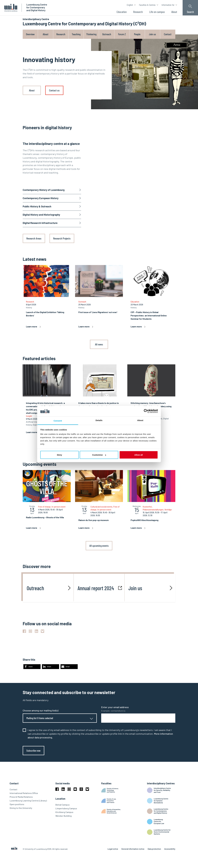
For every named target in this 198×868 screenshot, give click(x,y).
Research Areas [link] (34, 238)
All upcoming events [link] (99, 546)
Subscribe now (33, 750)
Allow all (139, 455)
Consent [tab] (58, 421)
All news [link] (99, 344)
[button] (32, 667)
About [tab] (140, 420)
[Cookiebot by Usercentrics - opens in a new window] (146, 411)
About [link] (32, 90)
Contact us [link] (54, 90)
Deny (59, 455)
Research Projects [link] (62, 238)
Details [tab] (99, 420)
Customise (99, 455)
